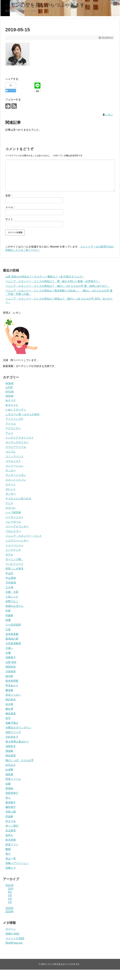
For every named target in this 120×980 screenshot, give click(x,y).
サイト (9, 219)
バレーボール (13, 522)
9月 (10, 892)
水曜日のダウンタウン (18, 728)
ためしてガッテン (16, 410)
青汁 (8, 854)
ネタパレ (11, 508)
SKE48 (10, 396)
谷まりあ (11, 821)
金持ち (9, 835)
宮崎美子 (11, 657)
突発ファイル (13, 779)
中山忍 (9, 573)
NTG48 (10, 392)
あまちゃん (12, 405)
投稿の (12, 934)
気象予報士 (12, 723)
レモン (109, 115)
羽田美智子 (12, 793)
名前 (9, 196)
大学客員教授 (13, 643)
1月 (10, 902)
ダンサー (11, 494)
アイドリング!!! (14, 419)
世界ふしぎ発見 (14, 569)
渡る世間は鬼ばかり (17, 742)
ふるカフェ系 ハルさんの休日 (23, 414)
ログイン (11, 929)
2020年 (10, 908)
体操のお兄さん (14, 606)
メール (10, 207)
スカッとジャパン (16, 480)
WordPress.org (14, 943)
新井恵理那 (12, 681)
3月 (10, 895)
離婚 (8, 849)
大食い (9, 648)
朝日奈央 (11, 700)
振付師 (9, 676)
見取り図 (11, 812)
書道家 (9, 690)
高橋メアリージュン (17, 863)
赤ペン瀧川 (12, 826)
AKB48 (10, 383)
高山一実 (11, 859)
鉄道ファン (12, 844)
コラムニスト (13, 461)
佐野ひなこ (12, 601)
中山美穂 (11, 578)
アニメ (9, 433)
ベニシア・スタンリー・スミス (24, 536)
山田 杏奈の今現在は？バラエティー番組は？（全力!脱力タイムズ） (45, 277)
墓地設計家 (12, 639)
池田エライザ (13, 732)
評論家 (9, 816)
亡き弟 (9, 587)
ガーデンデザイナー (17, 442)
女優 (8, 653)
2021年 (10, 885)
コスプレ (11, 452)
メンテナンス (13, 550)
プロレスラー (13, 531)
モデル (9, 555)
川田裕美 (11, 671)
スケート (11, 484)
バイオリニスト (14, 517)
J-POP (9, 388)
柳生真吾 (11, 714)
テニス (9, 503)
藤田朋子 (11, 807)
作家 (8, 611)
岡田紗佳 (11, 667)
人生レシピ (12, 597)
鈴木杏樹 (11, 840)
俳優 (8, 620)
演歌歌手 (11, 746)
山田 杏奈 (11, 662)
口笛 (8, 629)
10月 (11, 889)
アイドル (11, 424)
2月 (10, 899)
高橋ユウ (11, 868)
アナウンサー (13, 428)
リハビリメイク (14, 564)
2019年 (10, 912)
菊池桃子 (11, 802)
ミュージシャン (14, 545)
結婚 (8, 784)
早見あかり (12, 686)
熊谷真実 (11, 756)
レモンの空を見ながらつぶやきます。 (48, 5)
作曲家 (9, 615)
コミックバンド (14, 456)
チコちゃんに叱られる (18, 498)
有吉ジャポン (13, 695)
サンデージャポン (16, 475)
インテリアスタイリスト (20, 438)
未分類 (9, 704)
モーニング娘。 (14, 559)
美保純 (9, 788)
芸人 (8, 798)
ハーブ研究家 (13, 512)
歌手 (8, 718)
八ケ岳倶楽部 (13, 625)
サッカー (11, 470)
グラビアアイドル (16, 447)
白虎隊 (9, 770)
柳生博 (9, 709)
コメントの (15, 938)
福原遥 (9, 774)
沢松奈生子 (12, 737)
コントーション (14, 466)
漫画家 (9, 751)
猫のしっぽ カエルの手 (20, 760)
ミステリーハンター (17, 541)
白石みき (11, 765)
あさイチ (11, 400)
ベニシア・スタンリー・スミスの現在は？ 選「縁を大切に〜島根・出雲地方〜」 (53, 281)
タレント (11, 489)
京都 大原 (12, 592)
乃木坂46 (11, 583)
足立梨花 (11, 830)
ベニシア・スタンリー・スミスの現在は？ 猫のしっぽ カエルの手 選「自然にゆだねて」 (58, 286)
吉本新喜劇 (12, 634)
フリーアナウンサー (17, 527)
